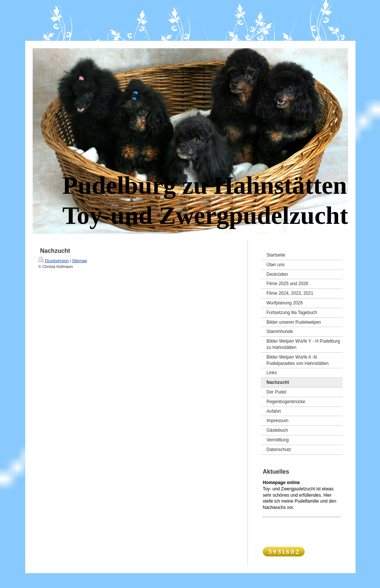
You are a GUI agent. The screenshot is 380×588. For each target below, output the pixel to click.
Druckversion (53, 261)
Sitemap (79, 261)
